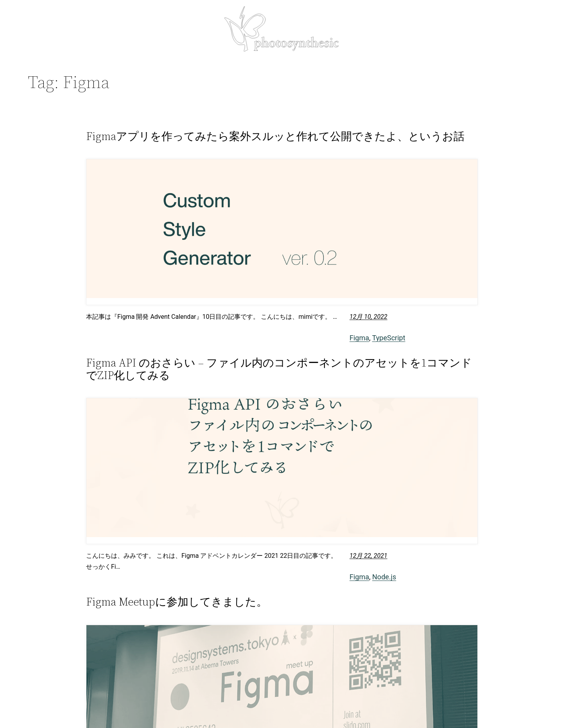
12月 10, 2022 (368, 317)
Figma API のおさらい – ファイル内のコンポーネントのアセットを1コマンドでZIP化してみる (279, 369)
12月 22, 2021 (368, 556)
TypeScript (389, 338)
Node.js (384, 577)
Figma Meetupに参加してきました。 (177, 602)
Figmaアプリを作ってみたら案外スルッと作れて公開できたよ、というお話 (275, 136)
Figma (359, 338)
